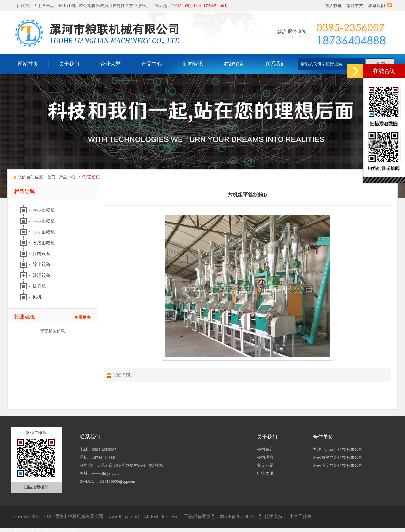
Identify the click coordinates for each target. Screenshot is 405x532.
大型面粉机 (44, 210)
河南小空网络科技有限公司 (338, 465)
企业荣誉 (110, 64)
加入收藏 (333, 6)
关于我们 (69, 64)
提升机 (40, 286)
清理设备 (42, 275)
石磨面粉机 (44, 243)
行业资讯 (265, 473)
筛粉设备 (42, 254)
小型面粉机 (44, 232)
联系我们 (377, 6)
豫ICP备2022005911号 (241, 516)
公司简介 (265, 449)
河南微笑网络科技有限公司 (338, 457)
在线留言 (234, 64)
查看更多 (83, 317)
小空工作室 (300, 516)
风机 (38, 297)
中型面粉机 (44, 221)
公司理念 (265, 457)
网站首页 (28, 64)
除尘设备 (42, 265)
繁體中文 (355, 6)
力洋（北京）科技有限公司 (338, 449)
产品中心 (152, 64)
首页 (51, 177)
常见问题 (265, 465)
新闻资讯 (193, 64)
